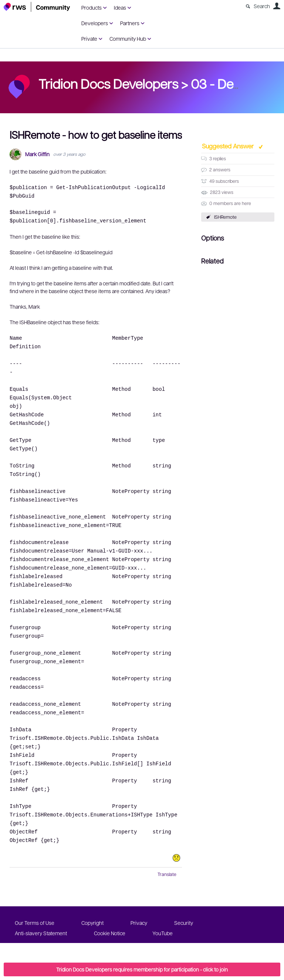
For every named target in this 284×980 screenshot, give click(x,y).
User (277, 6)
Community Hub (128, 38)
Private (89, 38)
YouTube (163, 933)
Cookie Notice (110, 933)
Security (184, 923)
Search (262, 6)
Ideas (120, 7)
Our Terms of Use (35, 923)
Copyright (92, 923)
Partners (130, 23)
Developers (95, 23)
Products (92, 7)
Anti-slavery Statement (41, 933)
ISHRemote (225, 217)
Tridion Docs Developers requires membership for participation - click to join (142, 969)
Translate (167, 874)
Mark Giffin (37, 154)
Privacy (139, 923)
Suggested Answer (229, 146)
